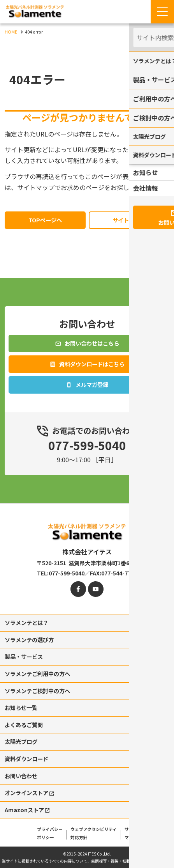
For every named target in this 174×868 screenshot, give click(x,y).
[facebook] (78, 579)
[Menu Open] (162, 12)
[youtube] (96, 579)
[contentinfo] (87, 681)
